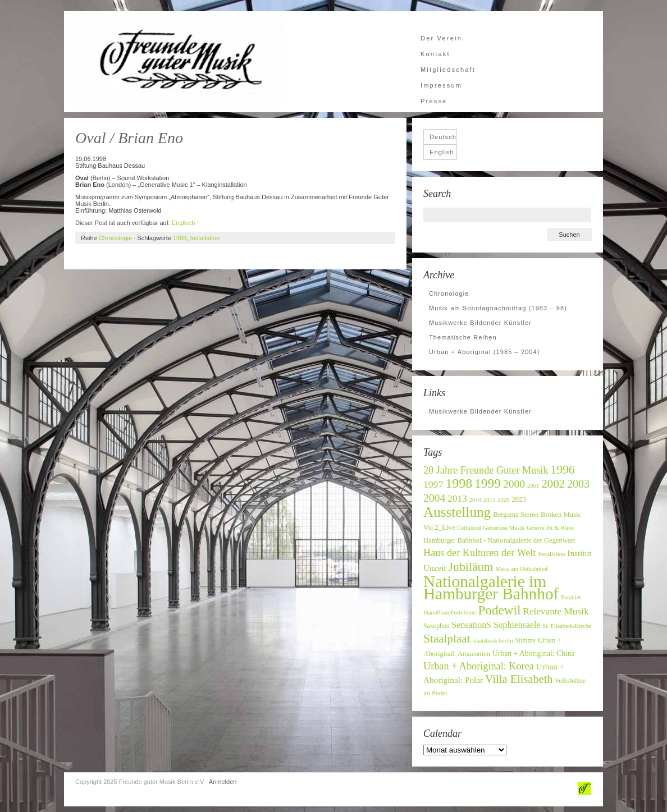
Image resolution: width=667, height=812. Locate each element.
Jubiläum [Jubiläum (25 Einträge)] (471, 567)
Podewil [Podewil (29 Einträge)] (500, 610)
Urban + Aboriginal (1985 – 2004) (485, 352)
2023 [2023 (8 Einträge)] (519, 499)
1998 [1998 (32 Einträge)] (459, 483)
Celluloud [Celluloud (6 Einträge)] (469, 528)
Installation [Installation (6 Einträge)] (551, 554)
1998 (180, 238)
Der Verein (441, 38)
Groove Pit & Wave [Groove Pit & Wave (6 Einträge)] (550, 528)
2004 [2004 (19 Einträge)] (434, 498)
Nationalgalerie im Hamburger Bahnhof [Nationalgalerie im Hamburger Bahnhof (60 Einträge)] (491, 588)
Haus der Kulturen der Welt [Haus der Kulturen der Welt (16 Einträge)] (479, 553)
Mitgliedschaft (448, 70)
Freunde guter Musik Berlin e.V (176, 62)
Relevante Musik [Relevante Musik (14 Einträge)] (556, 611)
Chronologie (115, 238)
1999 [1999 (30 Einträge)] (488, 483)
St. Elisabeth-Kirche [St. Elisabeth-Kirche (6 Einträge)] (567, 626)
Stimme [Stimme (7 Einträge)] (525, 641)
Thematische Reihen (463, 337)
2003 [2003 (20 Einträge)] (578, 484)
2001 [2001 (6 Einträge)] (533, 486)
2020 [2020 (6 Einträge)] (503, 500)
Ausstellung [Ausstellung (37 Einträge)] (457, 512)
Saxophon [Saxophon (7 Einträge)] (437, 626)
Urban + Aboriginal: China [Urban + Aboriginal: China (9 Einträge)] (534, 653)
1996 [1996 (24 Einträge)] (562, 470)
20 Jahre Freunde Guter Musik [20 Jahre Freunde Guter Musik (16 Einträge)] (486, 470)
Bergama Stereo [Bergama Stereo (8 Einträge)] (516, 515)
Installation (205, 238)
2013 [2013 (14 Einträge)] (457, 499)
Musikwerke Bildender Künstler (480, 323)
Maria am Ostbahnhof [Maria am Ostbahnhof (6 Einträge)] (522, 569)
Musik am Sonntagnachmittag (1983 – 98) (498, 308)
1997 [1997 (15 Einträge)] (433, 484)
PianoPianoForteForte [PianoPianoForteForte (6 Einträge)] (450, 613)
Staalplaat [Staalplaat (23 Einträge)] (447, 639)
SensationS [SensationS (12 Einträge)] (472, 625)
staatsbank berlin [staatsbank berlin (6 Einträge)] (493, 641)
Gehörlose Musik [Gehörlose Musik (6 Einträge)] (504, 528)
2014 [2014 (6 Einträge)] (475, 500)
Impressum (441, 85)
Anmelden (223, 782)
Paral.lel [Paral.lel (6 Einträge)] (571, 597)
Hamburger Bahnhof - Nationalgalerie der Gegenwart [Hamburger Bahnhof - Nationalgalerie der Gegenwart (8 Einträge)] (499, 540)
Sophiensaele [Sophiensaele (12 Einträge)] (517, 625)
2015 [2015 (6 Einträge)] (489, 500)
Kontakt (435, 54)
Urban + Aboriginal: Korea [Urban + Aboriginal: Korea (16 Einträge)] (479, 666)
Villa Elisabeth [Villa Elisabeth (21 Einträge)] (519, 679)
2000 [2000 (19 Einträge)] (514, 484)
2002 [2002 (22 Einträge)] (553, 483)
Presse (434, 101)
